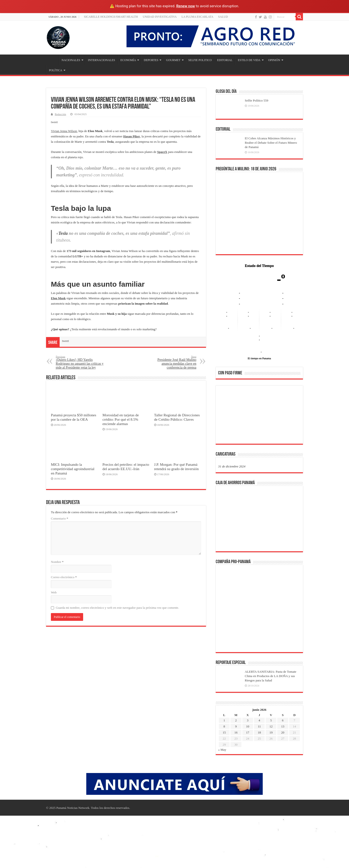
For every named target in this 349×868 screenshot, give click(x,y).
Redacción (60, 114)
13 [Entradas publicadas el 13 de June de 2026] (283, 726)
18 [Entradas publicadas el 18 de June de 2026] (259, 732)
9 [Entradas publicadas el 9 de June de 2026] (236, 726)
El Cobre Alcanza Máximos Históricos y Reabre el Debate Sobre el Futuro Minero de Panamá (271, 143)
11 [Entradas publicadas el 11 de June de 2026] (259, 726)
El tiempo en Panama (259, 358)
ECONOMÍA (128, 60)
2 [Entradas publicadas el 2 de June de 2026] (236, 720)
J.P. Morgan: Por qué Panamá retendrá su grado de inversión (176, 467)
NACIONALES (71, 60)
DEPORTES (151, 60)
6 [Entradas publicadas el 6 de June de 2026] (283, 720)
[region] (259, 416)
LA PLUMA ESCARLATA (197, 17)
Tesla (63, 233)
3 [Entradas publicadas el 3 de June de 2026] (248, 720)
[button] (226, 414)
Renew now (186, 6)
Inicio (52, 60)
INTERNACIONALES (102, 60)
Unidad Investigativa (160, 17)
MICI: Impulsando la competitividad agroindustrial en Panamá (73, 469)
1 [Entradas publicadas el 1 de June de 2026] (224, 720)
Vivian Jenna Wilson (64, 131)
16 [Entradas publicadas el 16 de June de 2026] (236, 732)
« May (222, 750)
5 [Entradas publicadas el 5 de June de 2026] (271, 720)
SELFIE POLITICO (200, 60)
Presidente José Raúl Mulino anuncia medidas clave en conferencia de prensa (171, 362)
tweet (54, 122)
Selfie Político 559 (257, 100)
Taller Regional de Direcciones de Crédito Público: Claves (177, 417)
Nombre (57, 562)
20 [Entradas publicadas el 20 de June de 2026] (283, 732)
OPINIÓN (274, 60)
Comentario (59, 518)
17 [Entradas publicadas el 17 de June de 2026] (248, 732)
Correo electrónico (64, 577)
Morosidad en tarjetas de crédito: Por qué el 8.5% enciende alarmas (121, 419)
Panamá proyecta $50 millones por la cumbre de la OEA (74, 417)
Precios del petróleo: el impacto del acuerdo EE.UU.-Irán (126, 467)
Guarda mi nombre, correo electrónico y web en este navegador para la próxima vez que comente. (117, 608)
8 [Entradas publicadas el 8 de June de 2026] (224, 726)
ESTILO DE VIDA (249, 60)
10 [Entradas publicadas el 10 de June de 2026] (248, 726)
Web (54, 592)
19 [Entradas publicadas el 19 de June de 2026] (271, 732)
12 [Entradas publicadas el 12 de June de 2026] (271, 726)
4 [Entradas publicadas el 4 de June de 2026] (259, 720)
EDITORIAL (225, 60)
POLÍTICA (56, 70)
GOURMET (173, 60)
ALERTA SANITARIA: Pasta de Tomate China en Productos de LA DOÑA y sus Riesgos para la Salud (271, 676)
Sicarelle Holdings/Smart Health (111, 17)
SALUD (223, 17)
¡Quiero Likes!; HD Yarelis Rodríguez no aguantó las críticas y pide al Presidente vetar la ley (81, 362)
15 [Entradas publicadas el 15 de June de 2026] (224, 732)
